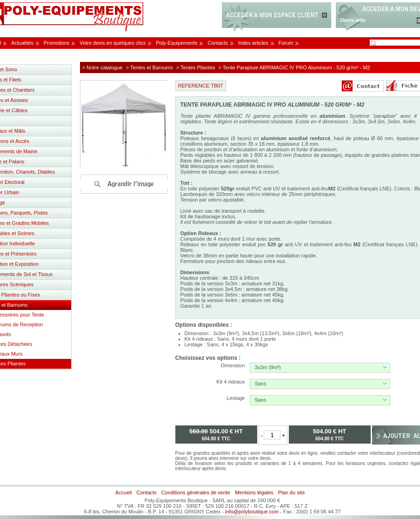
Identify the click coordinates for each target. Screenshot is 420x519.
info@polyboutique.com (252, 512)
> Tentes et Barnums (150, 67)
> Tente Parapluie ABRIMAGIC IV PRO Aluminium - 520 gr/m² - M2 (294, 67)
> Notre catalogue (103, 67)
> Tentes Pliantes (196, 67)
